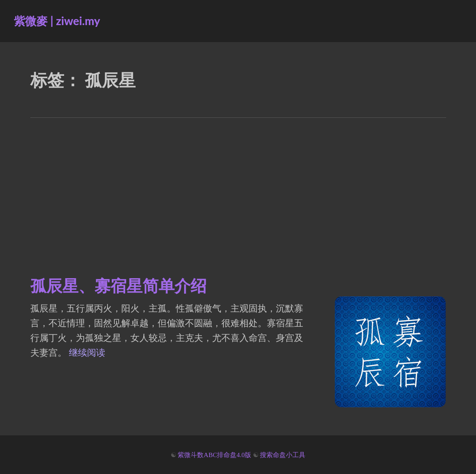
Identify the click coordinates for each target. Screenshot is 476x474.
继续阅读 (87, 353)
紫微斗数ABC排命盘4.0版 (214, 455)
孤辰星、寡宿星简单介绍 (118, 285)
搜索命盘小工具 (283, 455)
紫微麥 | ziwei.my (57, 21)
